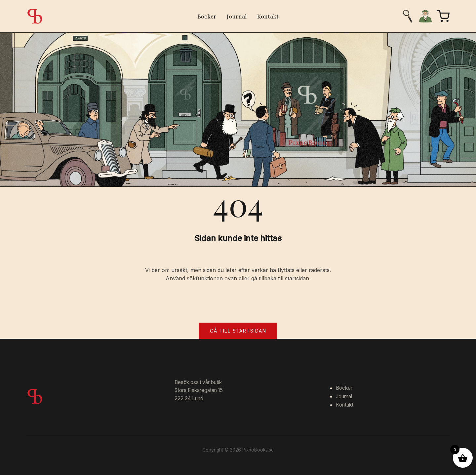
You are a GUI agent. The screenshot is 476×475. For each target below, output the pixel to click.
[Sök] (408, 16)
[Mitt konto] (425, 16)
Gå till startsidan (238, 331)
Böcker (207, 16)
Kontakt (268, 16)
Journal (237, 16)
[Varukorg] (443, 16)
